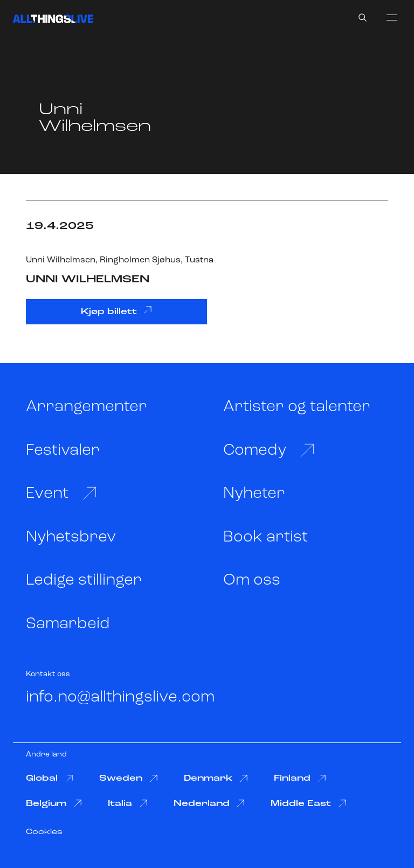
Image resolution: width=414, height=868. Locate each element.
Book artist (265, 537)
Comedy (269, 450)
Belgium (54, 804)
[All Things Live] (53, 19)
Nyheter (254, 494)
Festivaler (63, 451)
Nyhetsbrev (71, 537)
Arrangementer (87, 407)
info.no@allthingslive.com (120, 697)
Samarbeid (68, 624)
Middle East (309, 804)
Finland (300, 779)
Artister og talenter (297, 407)
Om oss (252, 581)
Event (61, 494)
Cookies (44, 832)
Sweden (129, 779)
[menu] (392, 17)
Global (50, 779)
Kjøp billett (117, 311)
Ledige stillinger (84, 581)
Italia (128, 804)
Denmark (216, 779)
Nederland (209, 804)
